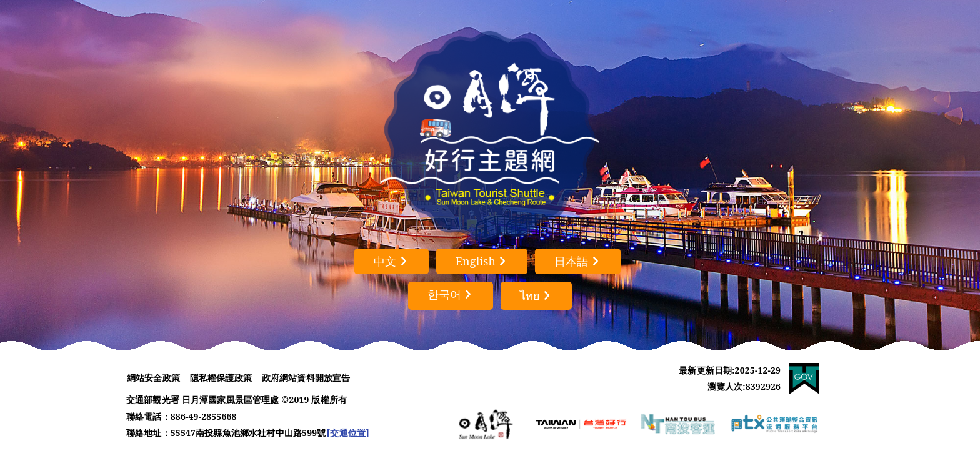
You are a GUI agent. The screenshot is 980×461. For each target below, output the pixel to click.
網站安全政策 (153, 378)
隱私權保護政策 (221, 378)
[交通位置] (348, 433)
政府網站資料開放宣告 (306, 378)
